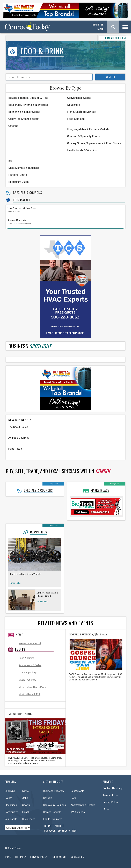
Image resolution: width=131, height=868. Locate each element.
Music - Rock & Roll (30, 694)
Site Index (21, 857)
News (20, 635)
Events (20, 649)
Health (26, 812)
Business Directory (54, 791)
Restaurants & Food (30, 643)
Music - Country (27, 680)
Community (11, 812)
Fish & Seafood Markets (82, 112)
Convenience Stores (79, 98)
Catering (13, 126)
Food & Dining (27, 658)
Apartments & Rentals (83, 805)
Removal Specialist (17, 220)
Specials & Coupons (27, 193)
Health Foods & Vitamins (82, 150)
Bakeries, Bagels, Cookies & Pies (28, 98)
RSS (74, 831)
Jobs (25, 798)
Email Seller (16, 583)
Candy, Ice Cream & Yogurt (24, 119)
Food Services (76, 119)
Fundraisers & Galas (30, 665)
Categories (53, 484)
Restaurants (77, 791)
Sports (26, 805)
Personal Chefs (18, 175)
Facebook (50, 831)
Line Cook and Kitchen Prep (22, 208)
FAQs (106, 809)
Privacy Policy (110, 802)
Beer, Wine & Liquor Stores (24, 112)
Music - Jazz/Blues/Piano (33, 687)
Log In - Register (52, 819)
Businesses (29, 819)
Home (8, 857)
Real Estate (11, 819)
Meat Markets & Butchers (24, 168)
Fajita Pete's (15, 449)
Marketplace (100, 490)
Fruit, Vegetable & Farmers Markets (88, 129)
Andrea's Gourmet (19, 438)
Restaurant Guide (19, 182)
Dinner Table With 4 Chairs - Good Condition (47, 594)
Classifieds (39, 532)
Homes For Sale (52, 812)
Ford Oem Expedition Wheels (26, 574)
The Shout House (18, 427)
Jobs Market (22, 200)
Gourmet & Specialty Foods (83, 136)
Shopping (10, 791)
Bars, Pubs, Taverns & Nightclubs (28, 105)
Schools (48, 798)
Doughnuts (74, 105)
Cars (73, 798)
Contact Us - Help (113, 788)
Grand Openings (28, 673)
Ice (10, 161)
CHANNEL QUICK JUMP (103, 38)
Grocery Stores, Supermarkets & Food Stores (94, 143)
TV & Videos (78, 812)
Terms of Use (110, 795)
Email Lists (64, 831)
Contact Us (77, 857)
